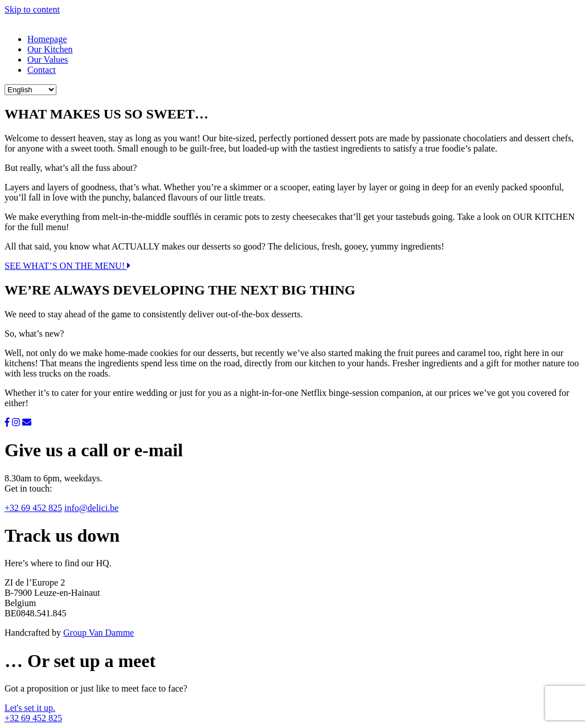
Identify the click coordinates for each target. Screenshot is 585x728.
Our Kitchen (50, 49)
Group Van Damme (99, 633)
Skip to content (32, 9)
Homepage (47, 39)
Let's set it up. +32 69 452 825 (33, 713)
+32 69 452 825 (33, 508)
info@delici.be (91, 508)
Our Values (48, 60)
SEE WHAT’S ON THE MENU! (67, 266)
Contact (42, 70)
